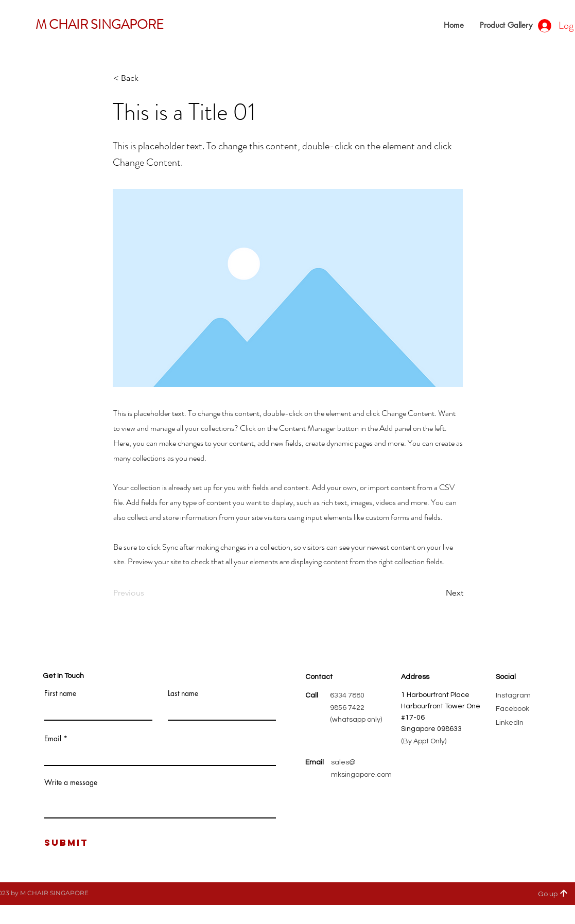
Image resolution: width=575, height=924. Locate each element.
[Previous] (147, 593)
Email (53, 739)
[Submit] (67, 843)
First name (60, 693)
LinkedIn (510, 723)
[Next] (438, 593)
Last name (183, 693)
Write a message (71, 782)
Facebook (512, 709)
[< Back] (147, 78)
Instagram (513, 695)
